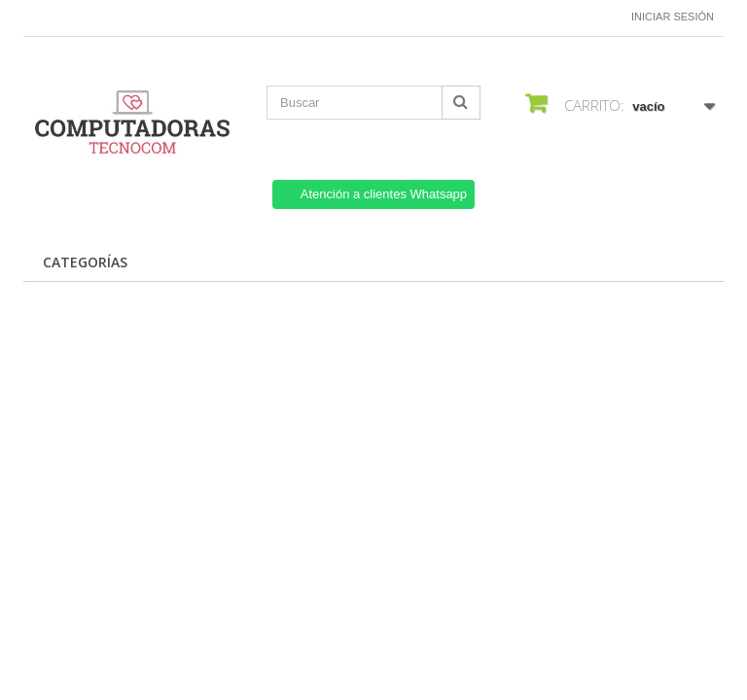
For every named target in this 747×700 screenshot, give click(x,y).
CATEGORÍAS (85, 262)
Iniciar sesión (673, 17)
